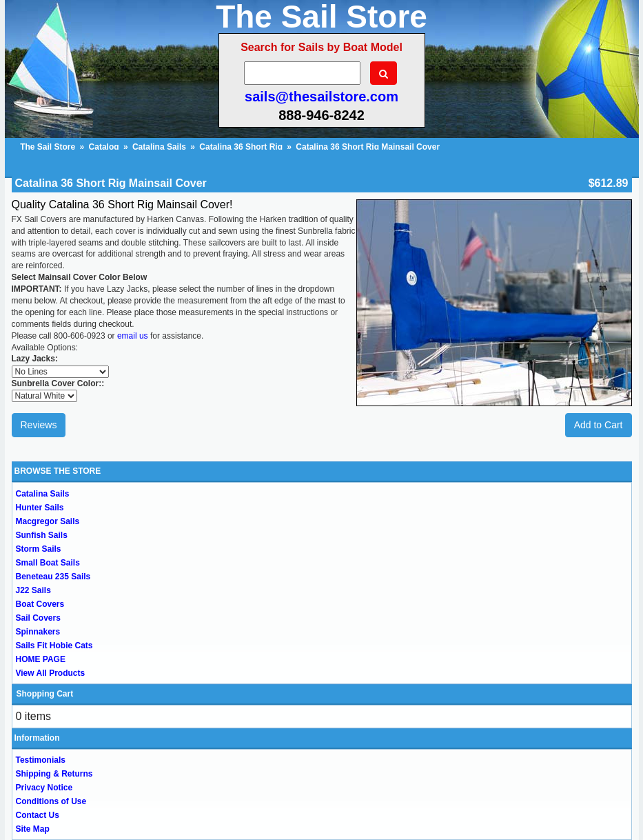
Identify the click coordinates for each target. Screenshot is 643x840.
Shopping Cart (45, 694)
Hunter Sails (40, 508)
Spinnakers (38, 632)
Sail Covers (38, 618)
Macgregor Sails (48, 521)
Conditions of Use (51, 801)
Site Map (33, 829)
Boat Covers (40, 604)
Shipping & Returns (54, 774)
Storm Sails (39, 549)
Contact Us (38, 815)
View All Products (51, 673)
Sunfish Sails (42, 535)
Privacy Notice (44, 788)
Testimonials (41, 760)
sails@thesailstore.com (321, 97)
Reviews (39, 425)
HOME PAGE (41, 659)
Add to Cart (599, 425)
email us (133, 336)
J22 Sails (33, 590)
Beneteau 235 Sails (53, 577)
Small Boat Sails (48, 563)
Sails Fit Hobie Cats (54, 646)
